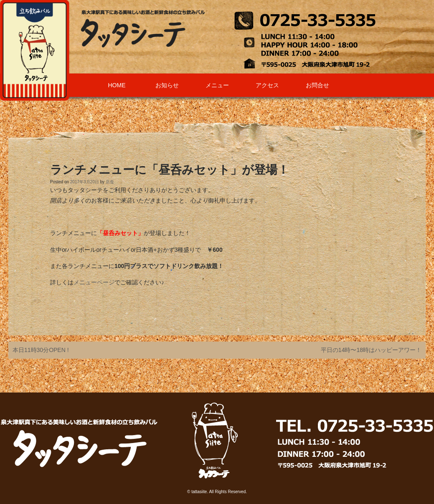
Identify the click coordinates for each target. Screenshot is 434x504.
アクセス (267, 85)
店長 (110, 182)
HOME (117, 85)
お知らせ (167, 85)
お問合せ (317, 85)
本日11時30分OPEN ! (41, 350)
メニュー (217, 85)
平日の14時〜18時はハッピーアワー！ (371, 350)
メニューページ (94, 282)
